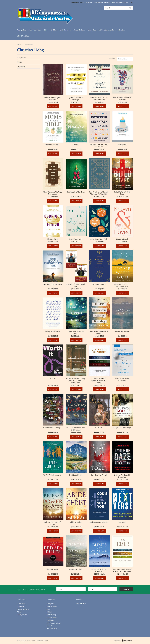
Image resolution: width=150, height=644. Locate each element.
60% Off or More (23, 36)
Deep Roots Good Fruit (99, 239)
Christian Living (65, 30)
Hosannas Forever (99, 284)
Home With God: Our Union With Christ (122, 285)
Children (54, 30)
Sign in (113, 2)
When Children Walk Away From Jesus (52, 193)
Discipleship (21, 58)
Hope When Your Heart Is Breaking (99, 332)
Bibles (46, 30)
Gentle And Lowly (76, 569)
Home (19, 44)
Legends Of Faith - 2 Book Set (76, 285)
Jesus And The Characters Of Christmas (76, 429)
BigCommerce (128, 641)
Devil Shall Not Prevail (99, 475)
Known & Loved (122, 239)
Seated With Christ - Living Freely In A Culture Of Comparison (76, 381)
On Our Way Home (76, 239)
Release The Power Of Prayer (52, 523)
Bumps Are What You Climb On (99, 570)
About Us (122, 30)
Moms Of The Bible (52, 145)
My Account (89, 2)
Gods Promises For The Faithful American (99, 99)
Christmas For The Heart (76, 192)
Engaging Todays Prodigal (122, 428)
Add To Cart (53, 106)
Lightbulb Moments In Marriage (76, 99)
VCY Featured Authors (107, 30)
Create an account (122, 2)
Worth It (52, 379)
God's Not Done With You (99, 522)
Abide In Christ (76, 522)
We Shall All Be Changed (52, 428)
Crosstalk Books (79, 30)
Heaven (76, 145)
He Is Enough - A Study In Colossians (122, 99)
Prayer (19, 62)
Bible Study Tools (35, 30)
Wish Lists (107, 2)
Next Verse (122, 522)
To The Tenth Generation (52, 475)
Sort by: (112, 59)
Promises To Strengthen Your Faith (52, 99)
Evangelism (92, 30)
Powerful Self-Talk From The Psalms (99, 146)
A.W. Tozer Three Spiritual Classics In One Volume (122, 570)
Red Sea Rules (52, 569)
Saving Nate (122, 145)
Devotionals (21, 66)
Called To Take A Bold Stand (122, 193)
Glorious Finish (52, 239)
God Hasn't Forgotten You (52, 284)
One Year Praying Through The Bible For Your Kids (99, 193)
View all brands (81, 604)
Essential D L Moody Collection (122, 380)
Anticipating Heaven (122, 331)
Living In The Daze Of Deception (122, 476)
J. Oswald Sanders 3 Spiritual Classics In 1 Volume (99, 381)
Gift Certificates (98, 2)
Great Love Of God (76, 475)
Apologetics (21, 30)
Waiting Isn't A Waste (52, 331)
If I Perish (99, 428)
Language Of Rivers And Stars (76, 332)
